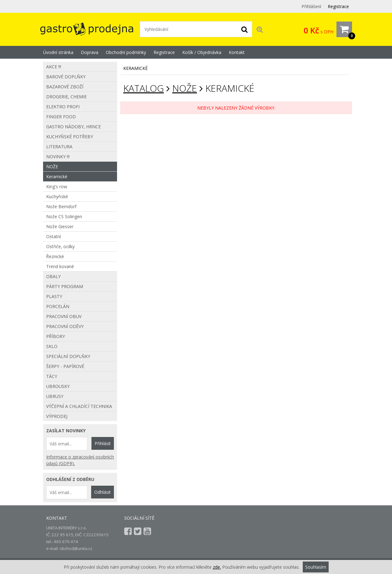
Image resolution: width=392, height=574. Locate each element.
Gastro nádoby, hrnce (73, 127)
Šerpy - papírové (65, 366)
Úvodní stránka (58, 52)
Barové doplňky (66, 77)
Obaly (53, 276)
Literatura (59, 147)
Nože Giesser (60, 226)
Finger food (61, 117)
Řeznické (55, 256)
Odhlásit (103, 492)
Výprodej (57, 416)
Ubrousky (58, 386)
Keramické (57, 177)
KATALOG (144, 88)
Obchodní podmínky (126, 52)
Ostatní (54, 236)
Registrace (338, 6)
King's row (57, 186)
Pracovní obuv (64, 316)
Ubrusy (55, 396)
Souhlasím (316, 567)
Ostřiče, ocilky (60, 246)
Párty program (65, 286)
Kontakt (237, 52)
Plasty (54, 296)
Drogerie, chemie (66, 97)
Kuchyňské (57, 196)
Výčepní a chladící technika (79, 406)
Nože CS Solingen (64, 216)
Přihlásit (103, 443)
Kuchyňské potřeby (70, 137)
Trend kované (60, 266)
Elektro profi (63, 107)
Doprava (90, 52)
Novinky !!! (58, 157)
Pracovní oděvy (65, 326)
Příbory (56, 336)
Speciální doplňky (68, 356)
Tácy (52, 376)
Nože (185, 88)
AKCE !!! (54, 67)
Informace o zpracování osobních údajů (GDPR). (80, 460)
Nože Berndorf (61, 206)
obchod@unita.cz (76, 548)
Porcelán (58, 306)
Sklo (52, 346)
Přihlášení (311, 6)
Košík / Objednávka (202, 52)
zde (216, 567)
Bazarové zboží (65, 87)
